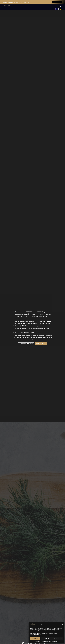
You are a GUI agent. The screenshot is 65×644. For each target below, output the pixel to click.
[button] (62, 625)
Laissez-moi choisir (58, 638)
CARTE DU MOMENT (26, 344)
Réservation (57, 2)
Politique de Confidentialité (41, 641)
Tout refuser (46, 638)
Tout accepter (35, 638)
